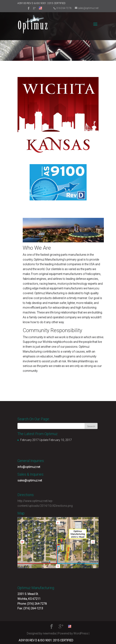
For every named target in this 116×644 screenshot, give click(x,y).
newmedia (49, 633)
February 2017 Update (34, 440)
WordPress (81, 633)
